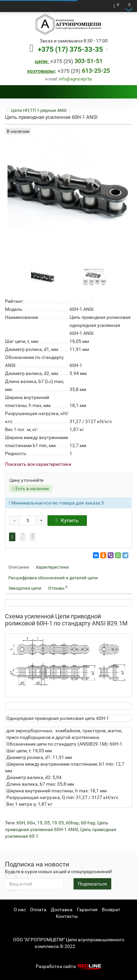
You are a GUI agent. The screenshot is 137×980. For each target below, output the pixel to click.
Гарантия (87, 910)
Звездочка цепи (25, 588)
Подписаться (92, 884)
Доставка (62, 910)
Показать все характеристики (38, 464)
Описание (19, 567)
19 (40, 823)
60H (21, 823)
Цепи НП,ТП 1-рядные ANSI (39, 110)
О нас (20, 910)
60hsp (72, 823)
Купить (67, 520)
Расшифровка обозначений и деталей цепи (53, 578)
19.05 (58, 823)
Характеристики (52, 567)
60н (31, 823)
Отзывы (58, 588)
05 (47, 823)
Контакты (67, 916)
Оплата (38, 910)
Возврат (111, 910)
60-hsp (88, 823)
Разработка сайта (69, 966)
